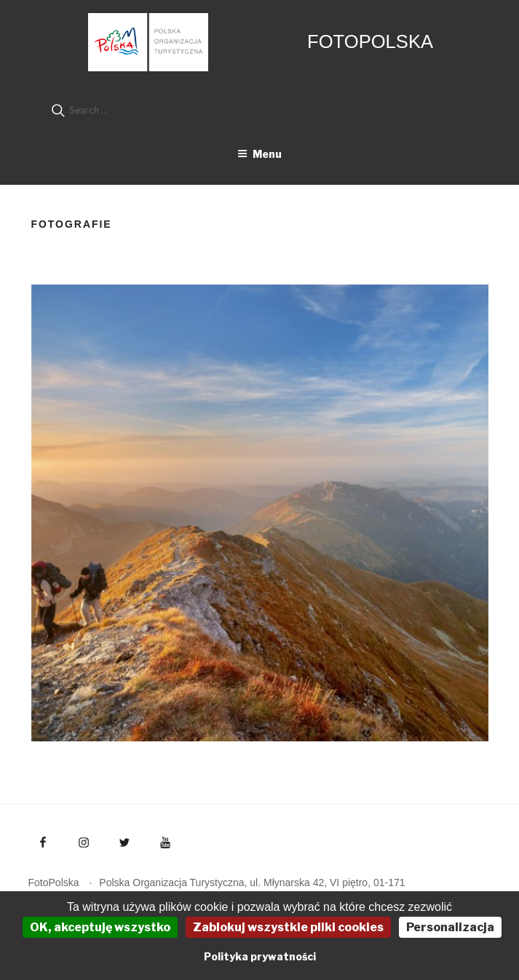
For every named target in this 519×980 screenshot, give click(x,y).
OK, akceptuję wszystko (100, 927)
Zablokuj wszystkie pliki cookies (288, 927)
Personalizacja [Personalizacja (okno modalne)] (450, 927)
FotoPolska (370, 41)
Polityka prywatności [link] (260, 956)
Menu (259, 154)
